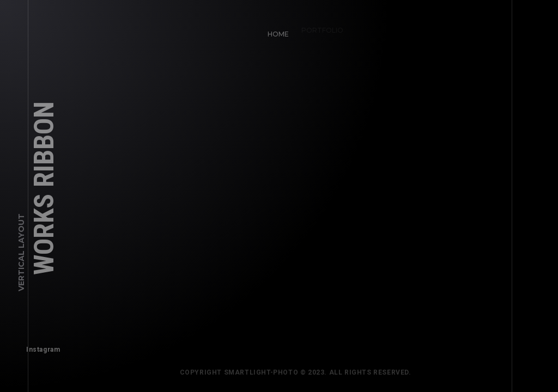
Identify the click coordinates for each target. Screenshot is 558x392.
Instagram (40, 347)
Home (275, 31)
